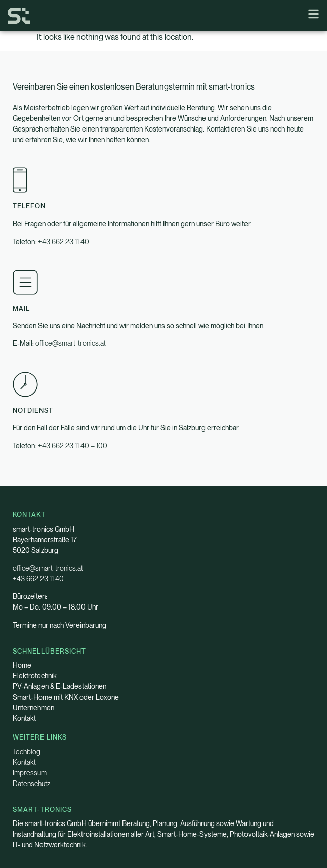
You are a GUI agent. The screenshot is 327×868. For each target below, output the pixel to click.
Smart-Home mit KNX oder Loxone (66, 697)
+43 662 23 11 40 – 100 (73, 446)
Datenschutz (31, 784)
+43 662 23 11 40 (64, 242)
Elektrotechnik (35, 676)
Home (22, 665)
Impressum (30, 773)
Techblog (27, 752)
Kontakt (24, 718)
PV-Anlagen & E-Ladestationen (59, 686)
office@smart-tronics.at (71, 343)
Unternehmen (33, 708)
